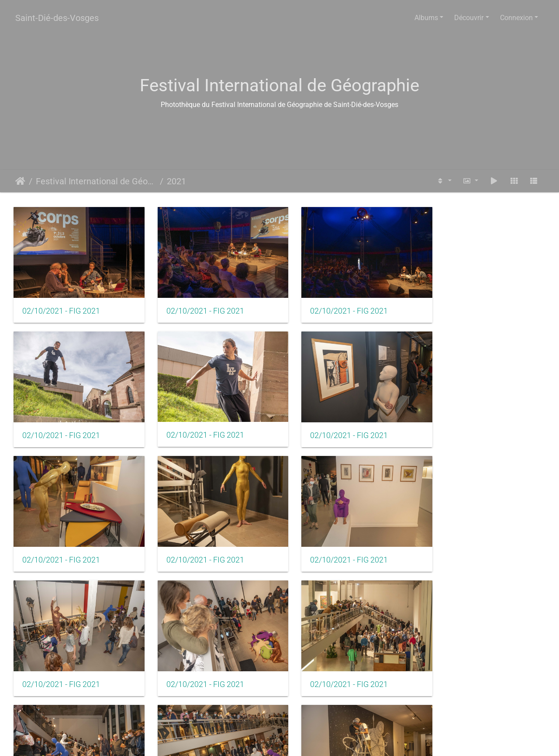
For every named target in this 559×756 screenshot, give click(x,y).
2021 (176, 181)
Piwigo (300, 741)
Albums (426, 18)
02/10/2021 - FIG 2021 (61, 306)
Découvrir (469, 18)
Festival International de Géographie (96, 181)
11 (345, 708)
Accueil (20, 181)
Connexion (516, 18)
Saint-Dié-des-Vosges (57, 18)
